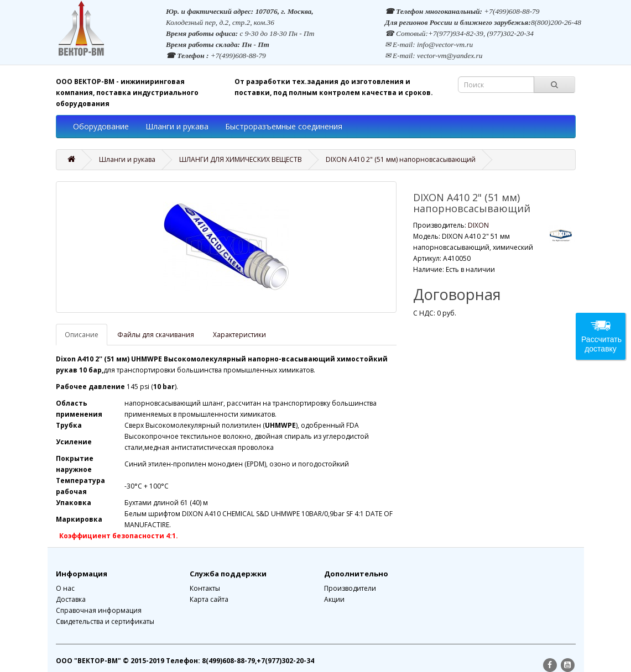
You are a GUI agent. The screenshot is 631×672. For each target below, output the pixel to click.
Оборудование (101, 126)
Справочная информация (99, 610)
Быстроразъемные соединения (284, 126)
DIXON (478, 225)
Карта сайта (209, 599)
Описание (82, 335)
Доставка (71, 599)
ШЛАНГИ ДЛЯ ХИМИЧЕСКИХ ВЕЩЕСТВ (241, 159)
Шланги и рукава (177, 126)
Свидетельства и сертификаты (105, 621)
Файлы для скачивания (156, 335)
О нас (65, 588)
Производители (350, 588)
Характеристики (239, 335)
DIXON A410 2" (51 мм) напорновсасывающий (401, 159)
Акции (334, 599)
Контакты (205, 588)
